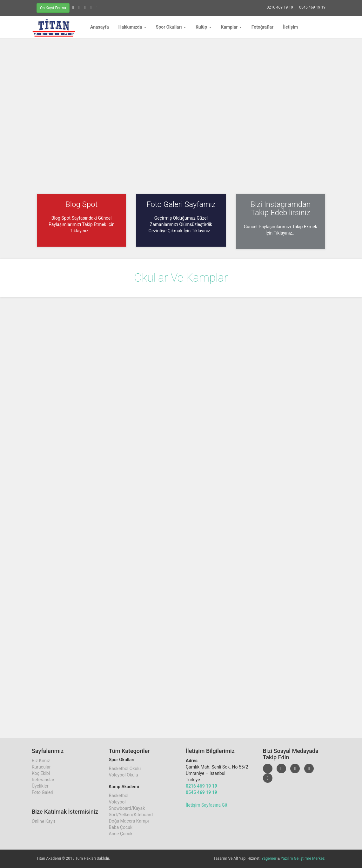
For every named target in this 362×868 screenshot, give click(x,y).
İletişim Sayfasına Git (207, 805)
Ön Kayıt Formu (53, 8)
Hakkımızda (132, 27)
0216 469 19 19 (280, 7)
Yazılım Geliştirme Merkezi (303, 858)
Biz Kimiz (41, 761)
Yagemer (269, 858)
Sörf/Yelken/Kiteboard (131, 815)
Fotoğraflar (263, 27)
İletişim (290, 27)
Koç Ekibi (41, 773)
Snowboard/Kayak (127, 808)
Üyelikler (40, 786)
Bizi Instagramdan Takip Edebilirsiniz (280, 208)
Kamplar (231, 27)
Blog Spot (81, 204)
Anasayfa (100, 27)
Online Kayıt (44, 821)
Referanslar (43, 780)
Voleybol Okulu (124, 775)
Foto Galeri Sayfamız (181, 204)
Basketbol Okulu (125, 769)
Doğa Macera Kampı (129, 821)
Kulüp (203, 27)
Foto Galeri (43, 792)
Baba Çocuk (121, 827)
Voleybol (117, 802)
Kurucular (41, 767)
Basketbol (119, 796)
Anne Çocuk (121, 834)
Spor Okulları (171, 27)
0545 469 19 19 (312, 7)
